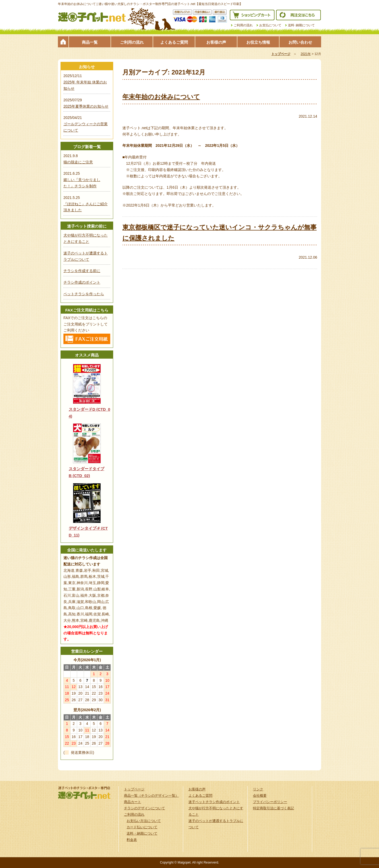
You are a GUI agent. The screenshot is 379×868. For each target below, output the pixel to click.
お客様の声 (216, 42)
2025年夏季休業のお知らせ (86, 106)
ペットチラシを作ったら (84, 294)
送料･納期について (301, 25)
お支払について (270, 25)
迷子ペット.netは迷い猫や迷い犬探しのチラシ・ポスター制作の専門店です (92, 17)
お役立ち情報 (258, 42)
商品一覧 (90, 42)
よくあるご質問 (174, 42)
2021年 (306, 54)
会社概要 (260, 796)
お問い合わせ (300, 42)
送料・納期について (142, 833)
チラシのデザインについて (144, 808)
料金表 (132, 840)
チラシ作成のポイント (82, 282)
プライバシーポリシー (270, 802)
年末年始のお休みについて (161, 97)
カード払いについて (142, 827)
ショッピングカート (252, 15)
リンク (258, 789)
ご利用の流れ (243, 25)
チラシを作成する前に (82, 271)
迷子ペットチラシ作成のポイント (214, 802)
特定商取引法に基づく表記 (273, 808)
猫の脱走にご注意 (78, 162)
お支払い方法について (144, 821)
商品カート (133, 802)
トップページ (63, 42)
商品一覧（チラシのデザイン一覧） (151, 796)
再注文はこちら (298, 15)
